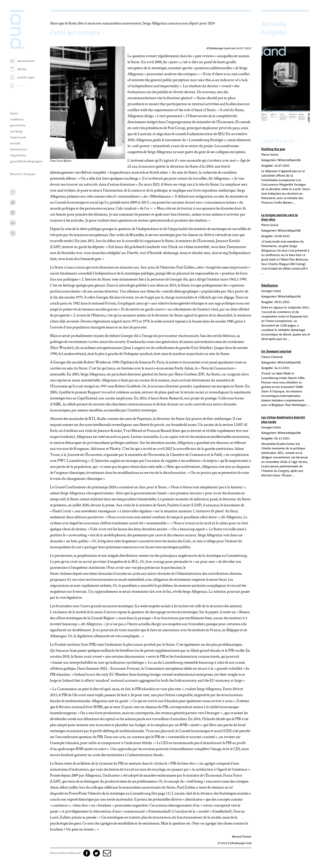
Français (30, 174)
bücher (22, 69)
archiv (22, 86)
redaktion (17, 119)
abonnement (26, 61)
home (14, 113)
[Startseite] (17, 47)
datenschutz (19, 149)
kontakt (15, 143)
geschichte (18, 125)
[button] (106, 853)
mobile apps (26, 77)
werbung (16, 131)
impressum (18, 137)
